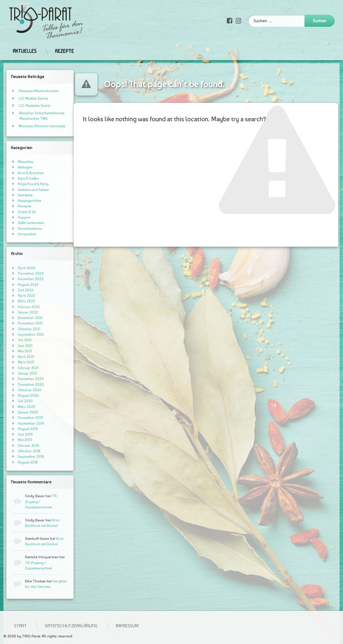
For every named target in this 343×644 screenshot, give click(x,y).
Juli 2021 (18, 340)
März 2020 (20, 407)
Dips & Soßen (22, 178)
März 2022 (20, 301)
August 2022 (22, 285)
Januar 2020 (22, 412)
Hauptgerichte (23, 201)
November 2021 (24, 323)
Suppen (18, 217)
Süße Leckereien (25, 223)
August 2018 (21, 462)
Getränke (19, 195)
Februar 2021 (22, 368)
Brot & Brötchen (25, 173)
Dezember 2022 (24, 279)
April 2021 (20, 357)
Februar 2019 (22, 446)
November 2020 (25, 384)
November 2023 (24, 273)
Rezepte (64, 45)
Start (94, 626)
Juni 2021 (19, 346)
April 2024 (20, 268)
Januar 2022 (22, 312)
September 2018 (25, 456)
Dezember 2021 (24, 318)
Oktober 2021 (23, 329)
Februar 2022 (22, 307)
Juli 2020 (19, 401)
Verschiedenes (24, 228)
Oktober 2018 (23, 451)
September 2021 (25, 334)
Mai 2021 (19, 351)
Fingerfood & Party (27, 184)
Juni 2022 (19, 290)
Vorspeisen (21, 234)
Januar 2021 (21, 373)
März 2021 (20, 362)
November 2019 (24, 418)
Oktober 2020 (23, 390)
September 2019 (25, 423)
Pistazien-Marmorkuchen (32, 91)
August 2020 (22, 395)
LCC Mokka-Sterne (27, 98)
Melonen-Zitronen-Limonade (36, 126)
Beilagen (19, 167)
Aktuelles (25, 45)
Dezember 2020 (24, 379)
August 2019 (22, 429)
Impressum (201, 626)
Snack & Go (21, 212)
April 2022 (20, 296)
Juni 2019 (19, 434)
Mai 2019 (19, 440)
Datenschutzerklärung (145, 626)
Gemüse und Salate (27, 190)
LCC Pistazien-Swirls (28, 106)
